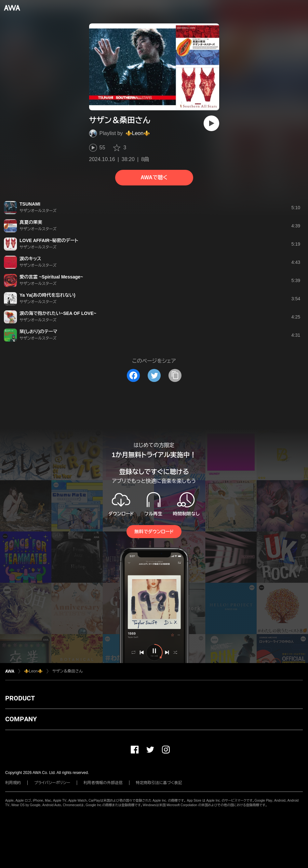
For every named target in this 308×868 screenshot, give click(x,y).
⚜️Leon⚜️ (138, 133)
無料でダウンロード (154, 532)
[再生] (211, 123)
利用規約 (13, 783)
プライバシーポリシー (52, 783)
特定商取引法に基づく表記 (159, 783)
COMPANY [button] (21, 719)
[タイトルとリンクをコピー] (175, 375)
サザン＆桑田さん (67, 671)
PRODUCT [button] (20, 698)
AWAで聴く (154, 177)
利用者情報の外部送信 (103, 783)
